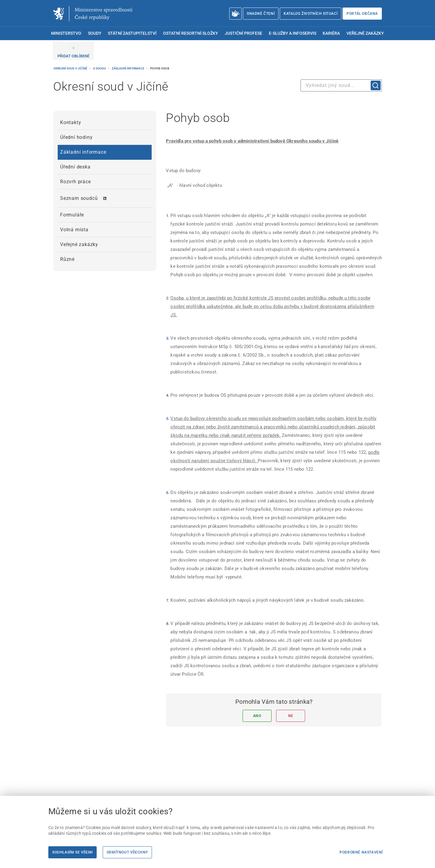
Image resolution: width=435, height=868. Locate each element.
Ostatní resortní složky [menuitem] (191, 33)
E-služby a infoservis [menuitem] (293, 33)
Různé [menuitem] (67, 259)
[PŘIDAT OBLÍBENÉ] (73, 51)
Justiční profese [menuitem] (243, 33)
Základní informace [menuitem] (83, 152)
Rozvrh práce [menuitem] (76, 182)
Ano (257, 716)
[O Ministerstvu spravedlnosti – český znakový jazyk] (235, 14)
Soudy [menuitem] (95, 33)
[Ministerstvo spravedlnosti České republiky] (93, 14)
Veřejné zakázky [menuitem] (365, 33)
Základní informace (128, 68)
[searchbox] (341, 85)
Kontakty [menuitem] (71, 122)
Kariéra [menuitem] (331, 33)
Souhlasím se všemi (72, 852)
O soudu (100, 68)
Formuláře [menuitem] (72, 215)
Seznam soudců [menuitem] (79, 198)
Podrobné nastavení (361, 852)
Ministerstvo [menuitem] (66, 33)
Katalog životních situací (311, 14)
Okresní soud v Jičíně (71, 68)
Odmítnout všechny (127, 852)
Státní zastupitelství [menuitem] (132, 33)
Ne (291, 716)
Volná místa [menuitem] (74, 230)
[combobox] (341, 85)
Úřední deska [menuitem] (75, 167)
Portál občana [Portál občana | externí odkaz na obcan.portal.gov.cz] (362, 14)
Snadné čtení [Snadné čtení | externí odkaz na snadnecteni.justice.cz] (261, 14)
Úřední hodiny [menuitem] (76, 137)
